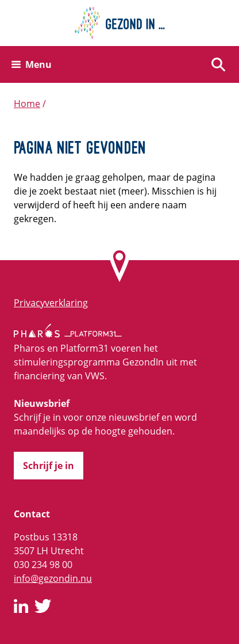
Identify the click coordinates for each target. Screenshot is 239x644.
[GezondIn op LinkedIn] (21, 608)
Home (27, 104)
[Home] (119, 23)
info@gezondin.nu (53, 578)
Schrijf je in (49, 466)
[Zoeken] (218, 64)
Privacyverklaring (51, 303)
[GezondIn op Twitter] (43, 608)
